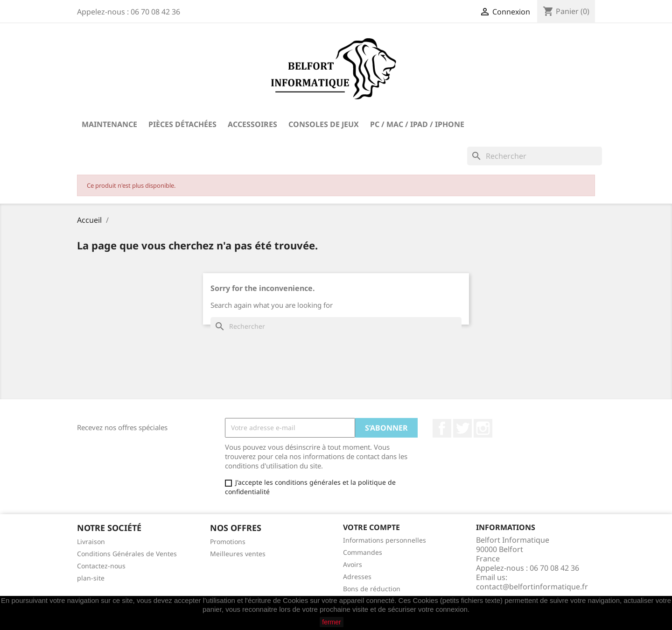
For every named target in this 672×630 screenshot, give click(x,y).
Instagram (483, 428)
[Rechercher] (535, 156)
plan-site (91, 578)
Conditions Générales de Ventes (127, 554)
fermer (331, 622)
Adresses (357, 577)
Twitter (462, 428)
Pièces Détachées (182, 124)
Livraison (91, 542)
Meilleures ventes (238, 554)
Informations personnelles (385, 540)
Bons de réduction (372, 589)
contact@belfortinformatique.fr (532, 587)
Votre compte (371, 527)
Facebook (442, 428)
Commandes (363, 552)
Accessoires (252, 124)
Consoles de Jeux (324, 124)
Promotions (228, 542)
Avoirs (353, 564)
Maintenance (109, 124)
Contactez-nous (101, 566)
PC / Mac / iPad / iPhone (417, 124)
